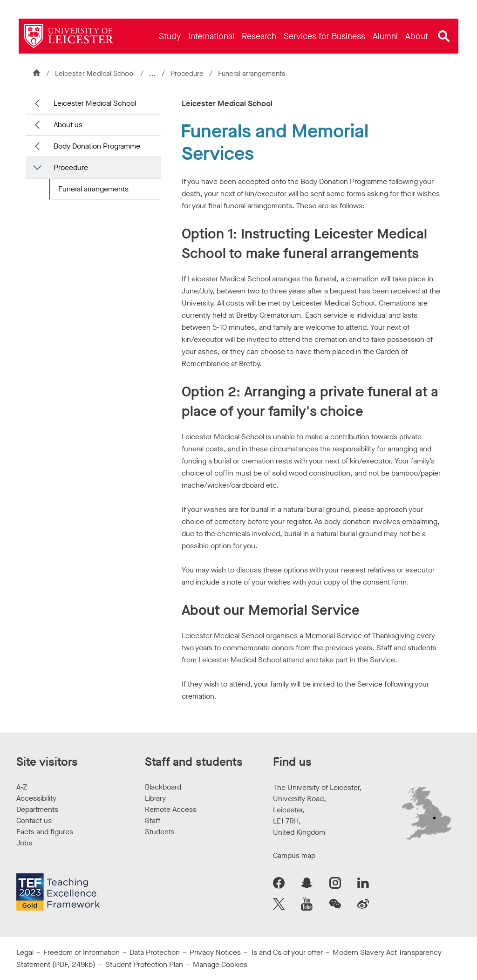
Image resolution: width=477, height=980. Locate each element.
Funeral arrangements (93, 189)
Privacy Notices (215, 952)
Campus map (294, 855)
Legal (25, 952)
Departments (37, 809)
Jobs (24, 843)
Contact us (34, 820)
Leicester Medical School (95, 74)
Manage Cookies (220, 964)
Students (160, 832)
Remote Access (171, 809)
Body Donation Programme (97, 146)
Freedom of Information (82, 952)
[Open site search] (444, 36)
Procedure (188, 74)
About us (68, 125)
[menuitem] (170, 36)
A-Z (22, 787)
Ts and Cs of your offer (286, 952)
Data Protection (155, 952)
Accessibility (36, 798)
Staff (153, 820)
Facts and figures (45, 832)
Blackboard (163, 787)
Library (155, 798)
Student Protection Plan (144, 964)
